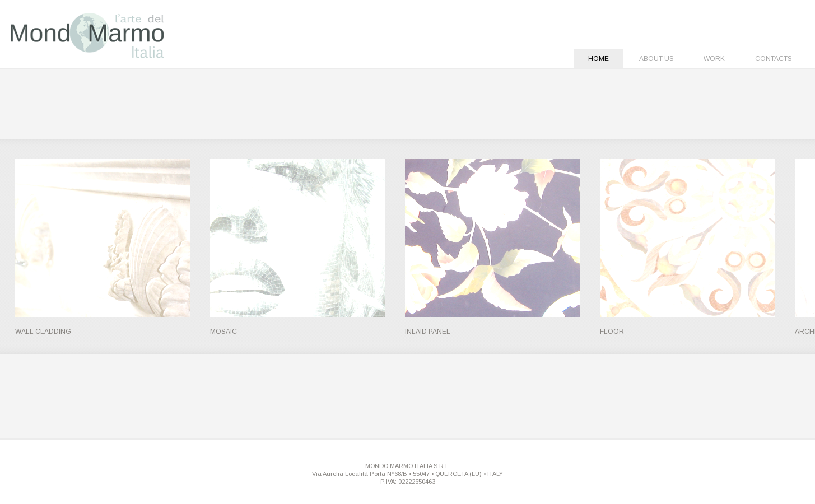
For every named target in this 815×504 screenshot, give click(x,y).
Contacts (774, 59)
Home (599, 59)
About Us (656, 59)
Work (714, 59)
